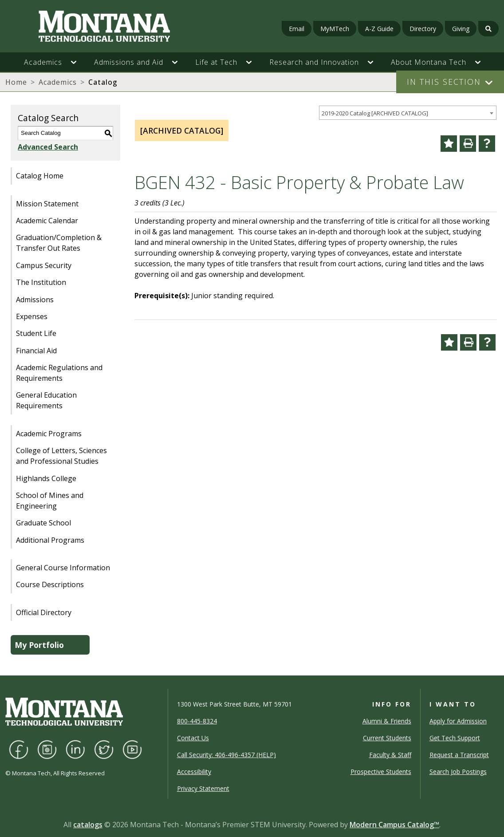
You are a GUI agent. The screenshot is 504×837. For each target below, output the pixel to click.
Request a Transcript (459, 755)
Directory (423, 29)
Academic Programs (49, 434)
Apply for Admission (458, 721)
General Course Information (63, 568)
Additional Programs (50, 540)
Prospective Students (381, 772)
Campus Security (44, 265)
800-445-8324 (197, 721)
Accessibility (194, 772)
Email (297, 29)
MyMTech (335, 29)
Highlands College (46, 478)
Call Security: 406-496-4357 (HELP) (226, 755)
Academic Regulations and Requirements (59, 373)
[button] (78, 62)
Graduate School (43, 523)
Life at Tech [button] (216, 62)
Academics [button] (43, 62)
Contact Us (193, 738)
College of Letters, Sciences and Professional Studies (61, 456)
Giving (461, 29)
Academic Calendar (47, 221)
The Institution (41, 282)
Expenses (32, 316)
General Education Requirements (46, 400)
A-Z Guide (379, 29)
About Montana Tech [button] (429, 62)
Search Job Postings (458, 772)
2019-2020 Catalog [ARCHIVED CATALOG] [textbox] (375, 113)
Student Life (36, 333)
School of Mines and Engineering (50, 501)
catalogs (88, 825)
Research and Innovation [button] (314, 62)
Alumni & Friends (387, 721)
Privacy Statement (203, 788)
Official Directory (44, 612)
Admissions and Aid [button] (129, 62)
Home (16, 82)
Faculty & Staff (390, 755)
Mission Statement (47, 204)
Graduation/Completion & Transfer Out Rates (59, 243)
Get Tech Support (455, 738)
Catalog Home (40, 176)
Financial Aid (36, 351)
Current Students (387, 738)
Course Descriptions (50, 584)
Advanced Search (48, 147)
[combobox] (408, 113)
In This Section (444, 82)
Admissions (35, 300)
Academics (58, 82)
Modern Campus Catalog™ (394, 825)
